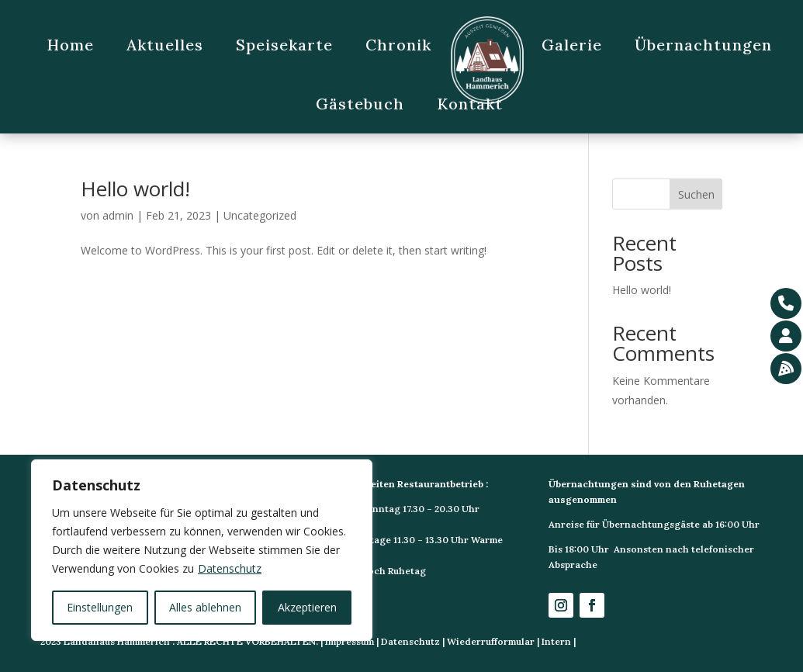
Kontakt (470, 104)
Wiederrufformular (491, 641)
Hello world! (135, 189)
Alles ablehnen (205, 607)
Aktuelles (165, 45)
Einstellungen (100, 607)
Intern (556, 641)
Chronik (398, 45)
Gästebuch (360, 104)
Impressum (350, 641)
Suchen (696, 194)
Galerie (572, 45)
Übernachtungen (703, 45)
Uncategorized (260, 215)
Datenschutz (230, 568)
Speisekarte (284, 45)
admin (118, 215)
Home (70, 45)
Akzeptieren (307, 607)
